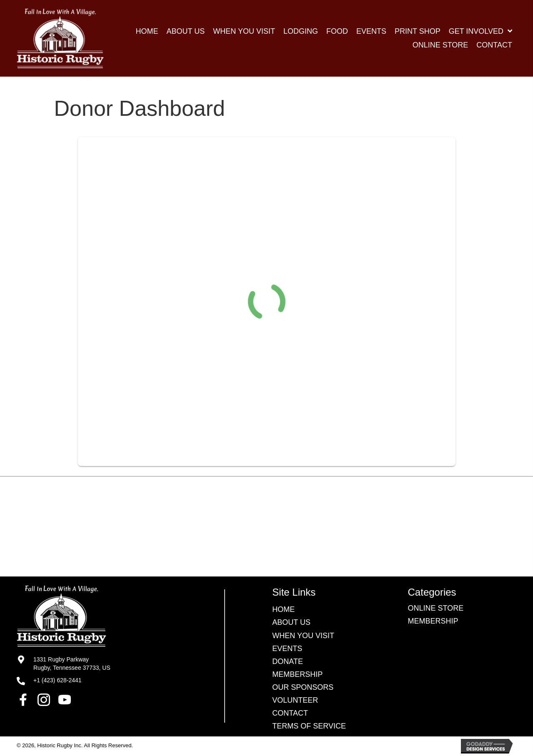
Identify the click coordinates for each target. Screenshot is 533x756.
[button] (23, 700)
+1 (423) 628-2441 (58, 680)
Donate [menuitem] (288, 661)
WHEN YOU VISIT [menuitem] (303, 636)
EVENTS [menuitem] (287, 649)
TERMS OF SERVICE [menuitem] (309, 726)
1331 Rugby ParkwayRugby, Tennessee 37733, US (72, 664)
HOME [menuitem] (283, 609)
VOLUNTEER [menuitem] (295, 700)
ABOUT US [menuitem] (291, 622)
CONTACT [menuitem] (290, 713)
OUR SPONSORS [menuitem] (303, 687)
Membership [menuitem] (297, 674)
